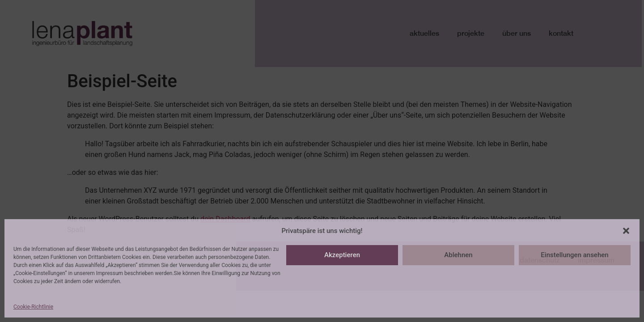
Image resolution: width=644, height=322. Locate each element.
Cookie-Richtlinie (33, 307)
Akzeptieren (342, 255)
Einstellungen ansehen (574, 255)
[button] (626, 231)
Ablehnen (458, 255)
